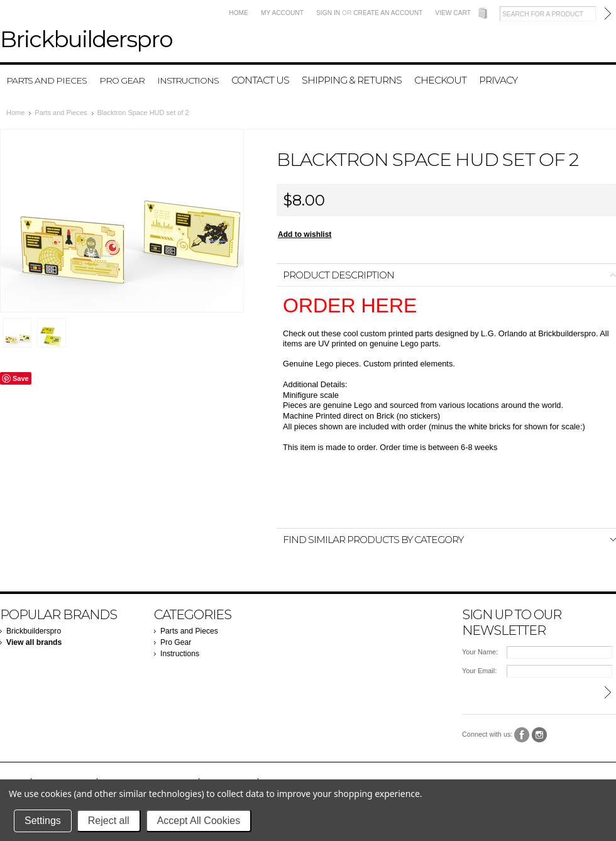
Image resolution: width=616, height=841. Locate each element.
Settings (43, 821)
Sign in (328, 13)
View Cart (453, 13)
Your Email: (479, 671)
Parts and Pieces (47, 80)
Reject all (109, 821)
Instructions (188, 80)
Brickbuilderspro (34, 631)
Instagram (540, 735)
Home (239, 13)
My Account (282, 13)
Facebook (522, 735)
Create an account (388, 13)
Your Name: (480, 652)
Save (21, 378)
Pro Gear (122, 80)
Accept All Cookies (199, 821)
